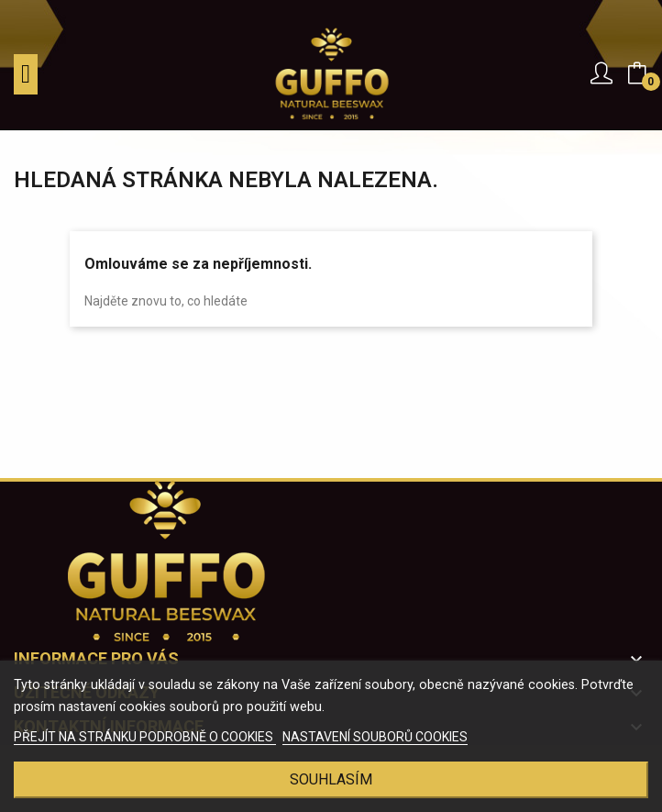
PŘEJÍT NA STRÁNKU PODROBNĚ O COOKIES (145, 737)
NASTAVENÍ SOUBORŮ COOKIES (375, 737)
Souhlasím (331, 779)
